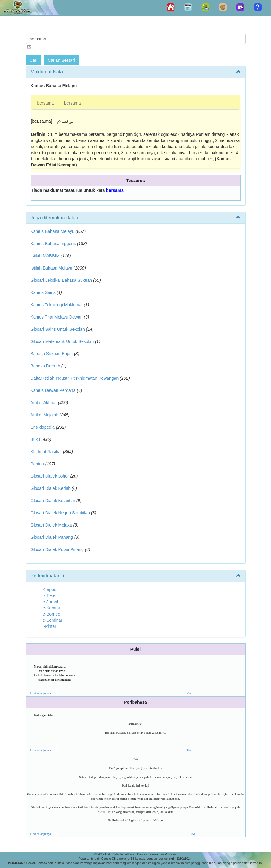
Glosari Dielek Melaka (51, 525)
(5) (193, 834)
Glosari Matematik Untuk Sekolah (62, 341)
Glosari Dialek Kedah (51, 488)
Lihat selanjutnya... (42, 693)
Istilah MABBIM (45, 256)
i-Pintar (49, 626)
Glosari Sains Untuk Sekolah (58, 329)
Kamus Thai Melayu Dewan (57, 317)
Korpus (49, 590)
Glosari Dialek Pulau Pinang (57, 549)
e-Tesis (49, 596)
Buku (35, 439)
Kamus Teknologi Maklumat (57, 305)
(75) (188, 693)
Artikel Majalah (45, 415)
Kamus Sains (43, 292)
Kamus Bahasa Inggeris (53, 244)
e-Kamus (51, 608)
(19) (188, 750)
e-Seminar (53, 620)
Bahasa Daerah (45, 366)
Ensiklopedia (43, 427)
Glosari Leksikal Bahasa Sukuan (61, 280)
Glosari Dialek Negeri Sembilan (60, 513)
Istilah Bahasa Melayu (51, 268)
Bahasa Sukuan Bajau (52, 354)
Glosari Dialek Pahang (52, 537)
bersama (46, 103)
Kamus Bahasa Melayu (53, 231)
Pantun (37, 464)
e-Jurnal (51, 602)
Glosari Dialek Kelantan (53, 501)
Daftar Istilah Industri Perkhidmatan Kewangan (75, 378)
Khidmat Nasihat (46, 452)
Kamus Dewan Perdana (53, 390)
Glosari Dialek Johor (50, 476)
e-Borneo (52, 614)
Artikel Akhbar (44, 403)
